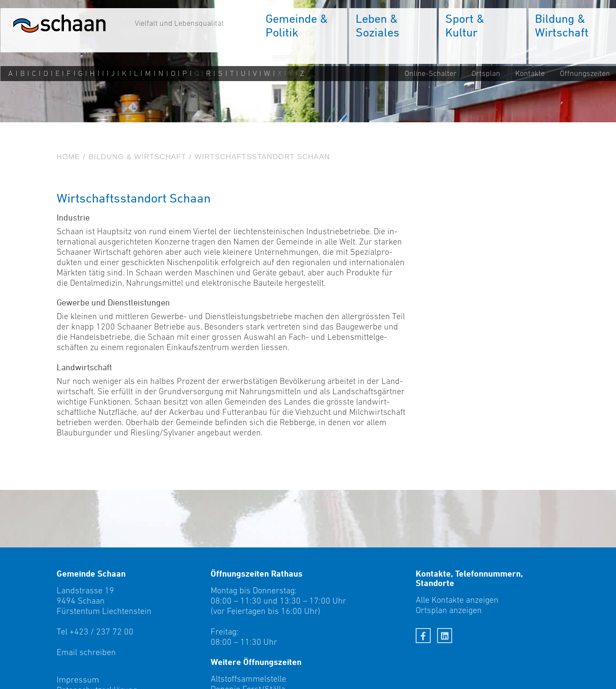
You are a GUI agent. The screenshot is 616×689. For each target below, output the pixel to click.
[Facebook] (423, 636)
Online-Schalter (430, 74)
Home (68, 157)
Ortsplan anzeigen (449, 610)
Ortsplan (485, 74)
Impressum (78, 680)
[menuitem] (302, 36)
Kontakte (530, 74)
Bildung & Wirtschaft (137, 157)
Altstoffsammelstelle (248, 679)
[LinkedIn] (445, 636)
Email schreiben (86, 652)
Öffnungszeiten (584, 74)
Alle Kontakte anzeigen (457, 600)
